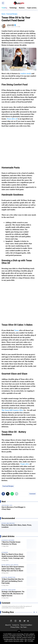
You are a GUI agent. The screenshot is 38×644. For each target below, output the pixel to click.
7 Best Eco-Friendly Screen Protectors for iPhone (11, 543)
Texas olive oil (12, 119)
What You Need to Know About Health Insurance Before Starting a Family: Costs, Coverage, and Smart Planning (13, 556)
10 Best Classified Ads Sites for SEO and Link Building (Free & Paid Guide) (13, 581)
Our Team (24, 627)
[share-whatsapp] (12, 494)
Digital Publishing (9, 590)
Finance (5, 552)
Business (22, 8)
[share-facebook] (3, 494)
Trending (4, 8)
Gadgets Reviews (8, 540)
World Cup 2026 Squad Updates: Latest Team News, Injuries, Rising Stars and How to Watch (13, 569)
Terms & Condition (26, 625)
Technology (13, 8)
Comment (32, 494)
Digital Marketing (9, 577)
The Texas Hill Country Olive (12, 410)
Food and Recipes (8, 486)
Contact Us (16, 625)
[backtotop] (19, 632)
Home (3, 14)
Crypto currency (32, 8)
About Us (8, 625)
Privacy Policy (15, 627)
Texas (16, 330)
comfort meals (26, 73)
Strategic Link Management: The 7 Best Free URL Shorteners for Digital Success (13, 594)
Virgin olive (25, 464)
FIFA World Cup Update (11, 565)
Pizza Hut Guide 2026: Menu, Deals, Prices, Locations (17, 526)
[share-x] (8, 494)
